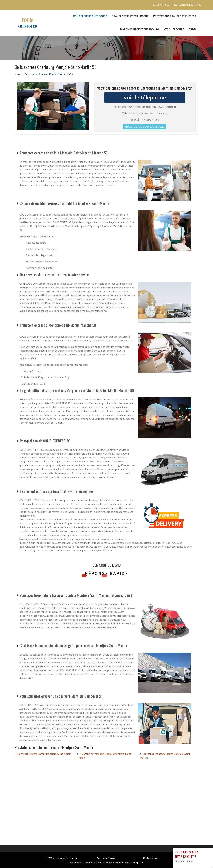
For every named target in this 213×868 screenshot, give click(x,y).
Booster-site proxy (134, 863)
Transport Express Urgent (130, 16)
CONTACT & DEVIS (190, 5)
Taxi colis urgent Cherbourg (139, 29)
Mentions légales (151, 858)
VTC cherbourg (174, 29)
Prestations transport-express (174, 16)
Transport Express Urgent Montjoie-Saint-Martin (44, 754)
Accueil (18, 74)
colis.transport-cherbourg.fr (65, 858)
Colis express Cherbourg (90, 16)
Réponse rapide (107, 573)
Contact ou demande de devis (145, 126)
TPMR (193, 29)
